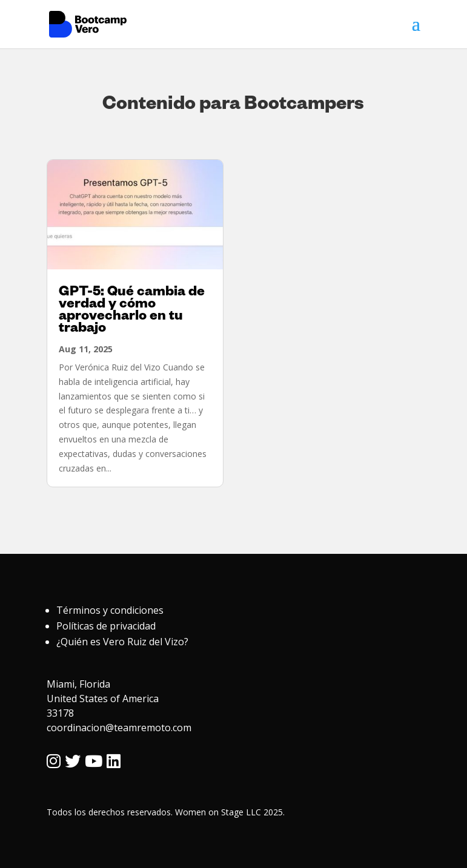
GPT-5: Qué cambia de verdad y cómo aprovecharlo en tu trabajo (132, 311)
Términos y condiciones (110, 610)
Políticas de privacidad (106, 626)
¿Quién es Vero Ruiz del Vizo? (122, 642)
